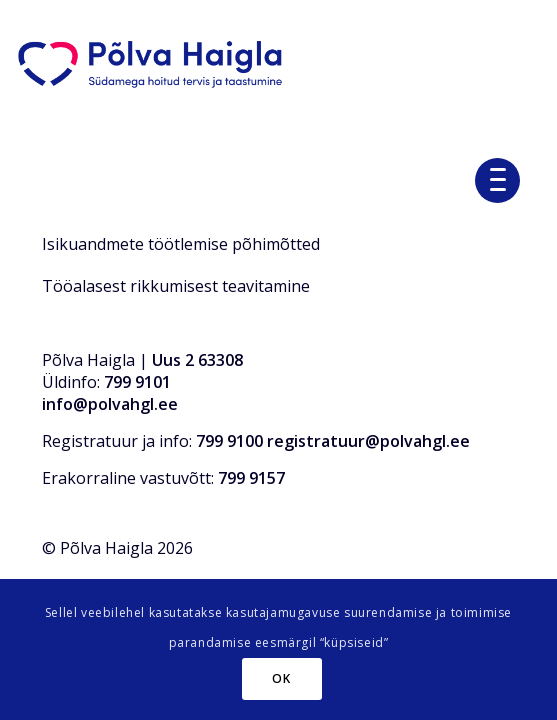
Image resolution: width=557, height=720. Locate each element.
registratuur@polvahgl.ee (368, 441)
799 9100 (229, 441)
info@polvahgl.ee (110, 404)
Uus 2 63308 (197, 360)
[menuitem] (505, 178)
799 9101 (137, 382)
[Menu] (505, 178)
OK (281, 678)
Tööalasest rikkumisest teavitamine (176, 286)
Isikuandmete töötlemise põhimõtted (181, 244)
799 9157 (251, 478)
